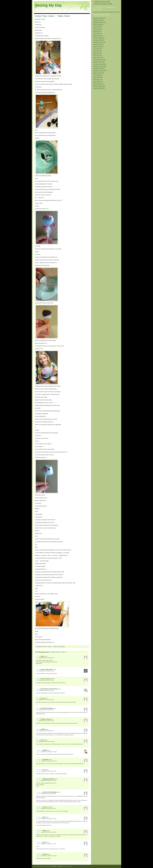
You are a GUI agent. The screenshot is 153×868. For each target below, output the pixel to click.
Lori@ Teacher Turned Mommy (49, 689)
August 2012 (97, 25)
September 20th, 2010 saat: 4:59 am (46, 700)
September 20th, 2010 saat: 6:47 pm (49, 819)
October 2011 (98, 44)
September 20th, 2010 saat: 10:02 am (47, 741)
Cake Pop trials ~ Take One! (53, 16)
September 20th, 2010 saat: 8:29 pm (49, 832)
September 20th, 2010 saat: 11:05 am (49, 752)
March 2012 (97, 36)
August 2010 (97, 73)
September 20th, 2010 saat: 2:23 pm (49, 794)
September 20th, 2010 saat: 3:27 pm (49, 809)
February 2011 (98, 60)
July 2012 (96, 27)
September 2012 (98, 22)
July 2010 (96, 75)
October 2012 (98, 20)
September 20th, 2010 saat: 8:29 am (46, 731)
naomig (43, 729)
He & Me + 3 (46, 807)
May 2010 (96, 80)
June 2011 (97, 51)
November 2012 (98, 18)
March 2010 (97, 84)
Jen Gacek (46, 759)
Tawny (44, 831)
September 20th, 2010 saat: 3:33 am (46, 690)
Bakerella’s (67, 84)
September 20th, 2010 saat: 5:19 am (46, 710)
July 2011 (96, 49)
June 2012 (97, 29)
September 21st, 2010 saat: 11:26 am (49, 856)
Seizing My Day (48, 5)
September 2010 (98, 71)
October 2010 (98, 69)
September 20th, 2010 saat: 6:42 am (46, 721)
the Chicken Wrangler (47, 708)
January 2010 (98, 88)
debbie (45, 750)
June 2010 (97, 77)
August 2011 (97, 47)
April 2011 (97, 55)
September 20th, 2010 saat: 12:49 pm (49, 761)
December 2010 (98, 64)
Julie (44, 817)
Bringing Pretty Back (49, 779)
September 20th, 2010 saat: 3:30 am (46, 680)
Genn (44, 842)
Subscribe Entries (103, 2)
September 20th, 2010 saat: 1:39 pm (49, 780)
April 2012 (97, 33)
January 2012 (98, 40)
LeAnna (45, 854)
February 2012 (98, 38)
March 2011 (97, 58)
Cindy (42, 656)
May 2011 (96, 53)
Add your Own (59, 652)
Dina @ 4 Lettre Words (47, 669)
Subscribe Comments (104, 4)
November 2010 (98, 66)
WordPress (54, 866)
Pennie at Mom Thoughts (50, 792)
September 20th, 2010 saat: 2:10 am (46, 658)
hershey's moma (45, 719)
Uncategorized (62, 647)
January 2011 (98, 62)
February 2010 (98, 86)
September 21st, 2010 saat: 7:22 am (49, 844)
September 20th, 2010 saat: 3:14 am (46, 671)
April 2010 (97, 82)
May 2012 (96, 31)
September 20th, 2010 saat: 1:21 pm (49, 771)
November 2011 (98, 42)
